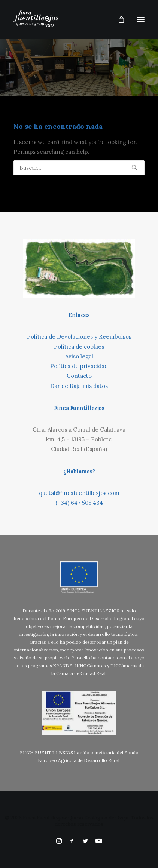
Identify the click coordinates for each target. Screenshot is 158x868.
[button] (141, 19)
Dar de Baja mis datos (79, 386)
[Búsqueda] (79, 168)
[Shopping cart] (118, 19)
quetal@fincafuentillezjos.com (79, 493)
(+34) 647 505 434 (79, 503)
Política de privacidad (79, 366)
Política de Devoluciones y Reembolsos (79, 337)
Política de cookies (79, 347)
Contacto (79, 376)
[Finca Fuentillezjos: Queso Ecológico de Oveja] (36, 19)
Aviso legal (79, 356)
